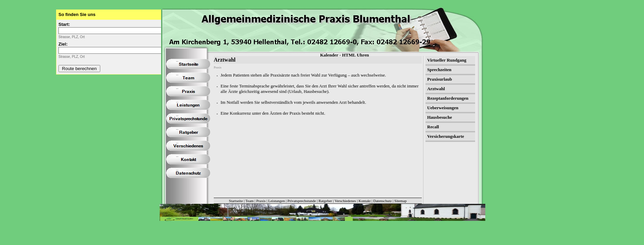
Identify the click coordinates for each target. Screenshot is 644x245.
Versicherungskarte (446, 136)
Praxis (261, 201)
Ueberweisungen (443, 108)
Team (249, 201)
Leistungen (276, 201)
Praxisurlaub (440, 79)
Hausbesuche (440, 117)
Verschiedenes (345, 201)
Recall (433, 127)
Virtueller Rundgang (447, 60)
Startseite (236, 201)
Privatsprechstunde (302, 201)
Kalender (329, 55)
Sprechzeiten (439, 70)
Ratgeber (325, 201)
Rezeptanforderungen (448, 98)
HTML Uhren (355, 55)
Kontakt (364, 201)
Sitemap (400, 201)
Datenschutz (382, 201)
